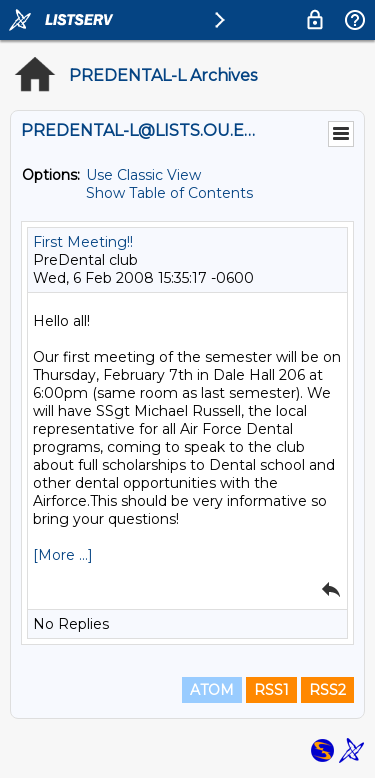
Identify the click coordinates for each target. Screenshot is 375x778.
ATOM (212, 690)
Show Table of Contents (169, 193)
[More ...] (63, 555)
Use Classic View (143, 175)
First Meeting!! (83, 242)
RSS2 (327, 690)
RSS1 (271, 690)
